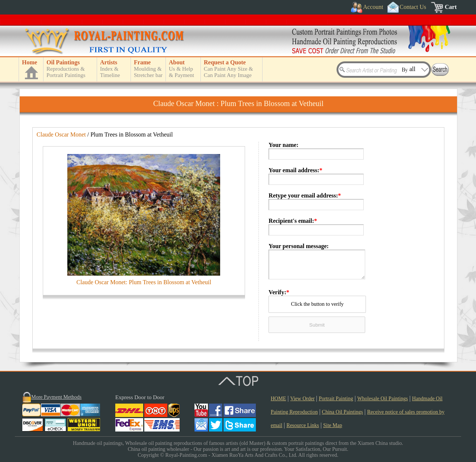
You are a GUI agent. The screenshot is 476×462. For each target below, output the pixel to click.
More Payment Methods (56, 397)
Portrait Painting (336, 399)
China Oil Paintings (342, 412)
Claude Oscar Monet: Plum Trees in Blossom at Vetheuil (144, 282)
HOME (278, 399)
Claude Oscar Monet (61, 134)
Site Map (333, 425)
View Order (302, 399)
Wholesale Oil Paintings (383, 399)
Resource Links (303, 425)
